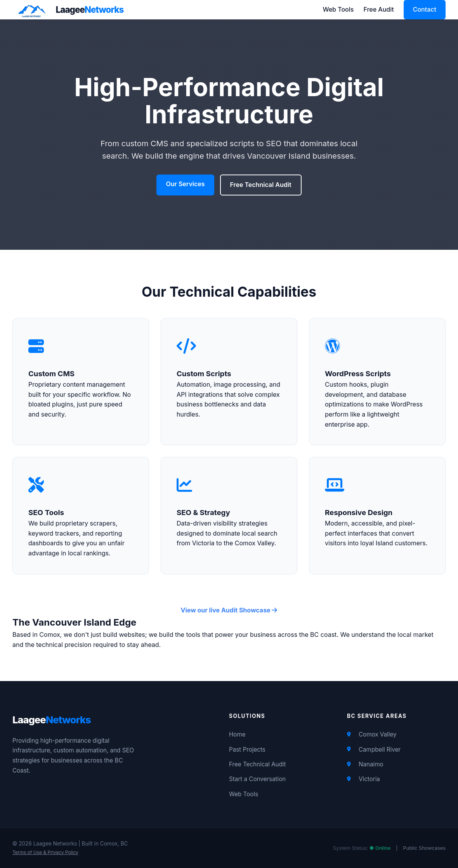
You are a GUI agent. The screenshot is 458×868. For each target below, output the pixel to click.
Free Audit (378, 9)
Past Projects (247, 750)
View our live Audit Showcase (229, 610)
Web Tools (338, 9)
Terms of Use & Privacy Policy (45, 852)
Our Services (185, 184)
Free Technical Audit (261, 185)
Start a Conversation (257, 779)
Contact (425, 9)
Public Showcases (424, 848)
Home (237, 734)
